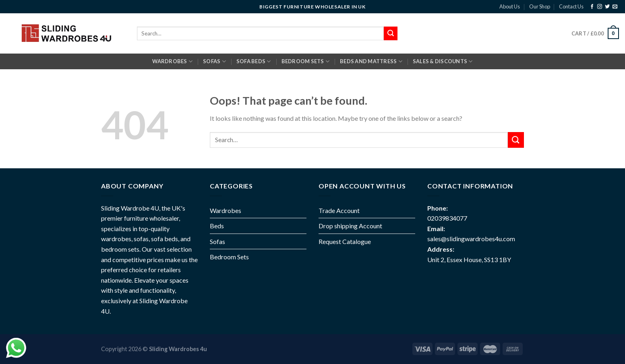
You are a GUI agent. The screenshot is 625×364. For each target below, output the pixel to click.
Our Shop (540, 6)
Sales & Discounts (443, 61)
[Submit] (516, 140)
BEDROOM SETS (306, 61)
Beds (217, 226)
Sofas (217, 241)
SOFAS (214, 61)
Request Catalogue (345, 241)
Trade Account (339, 210)
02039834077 (447, 218)
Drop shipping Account (350, 226)
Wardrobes (172, 61)
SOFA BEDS (254, 61)
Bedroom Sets (229, 257)
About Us (510, 6)
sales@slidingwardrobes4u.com (471, 239)
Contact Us (571, 6)
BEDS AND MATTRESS (371, 61)
